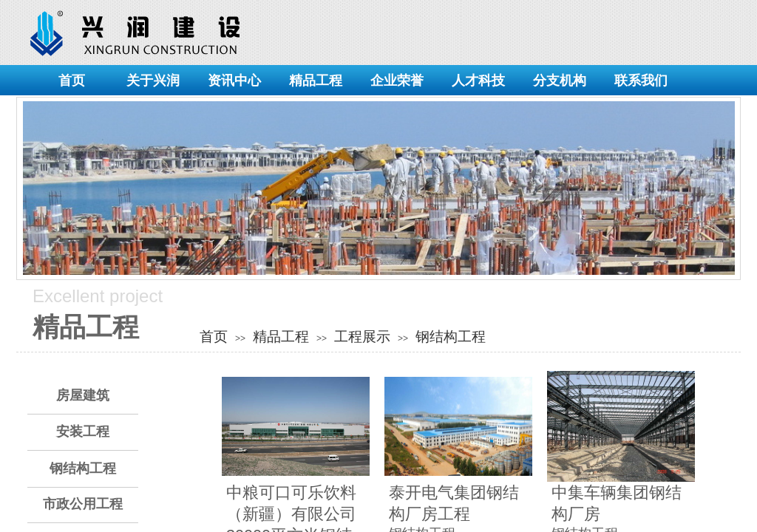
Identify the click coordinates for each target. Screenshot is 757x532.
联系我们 (641, 81)
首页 (72, 81)
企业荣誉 (397, 81)
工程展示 (362, 337)
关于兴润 (153, 81)
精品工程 (316, 81)
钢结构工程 (451, 337)
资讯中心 (234, 81)
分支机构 (560, 81)
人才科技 (478, 81)
